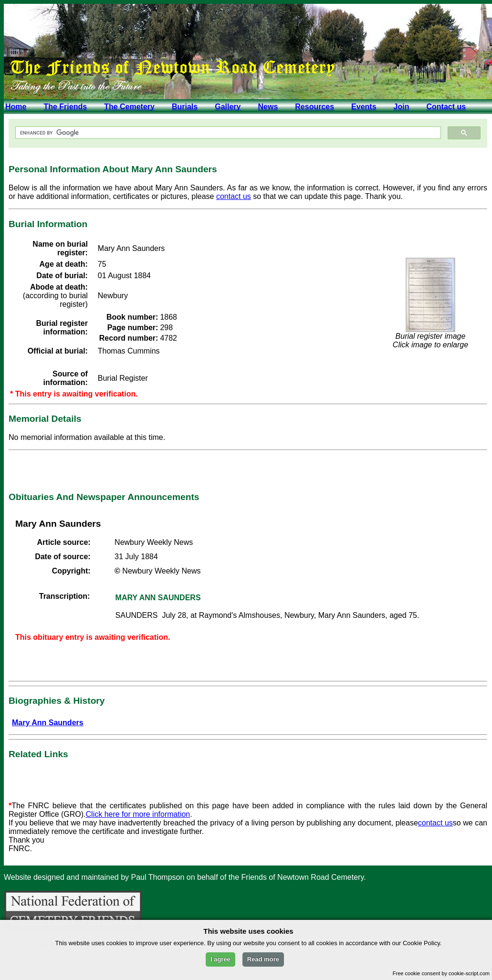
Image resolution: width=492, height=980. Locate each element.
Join (402, 107)
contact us (234, 196)
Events (364, 107)
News (268, 107)
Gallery (228, 107)
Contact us (446, 107)
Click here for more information (138, 814)
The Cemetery (129, 107)
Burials (185, 107)
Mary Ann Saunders (48, 723)
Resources (314, 107)
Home (16, 107)
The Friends (65, 107)
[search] (227, 133)
